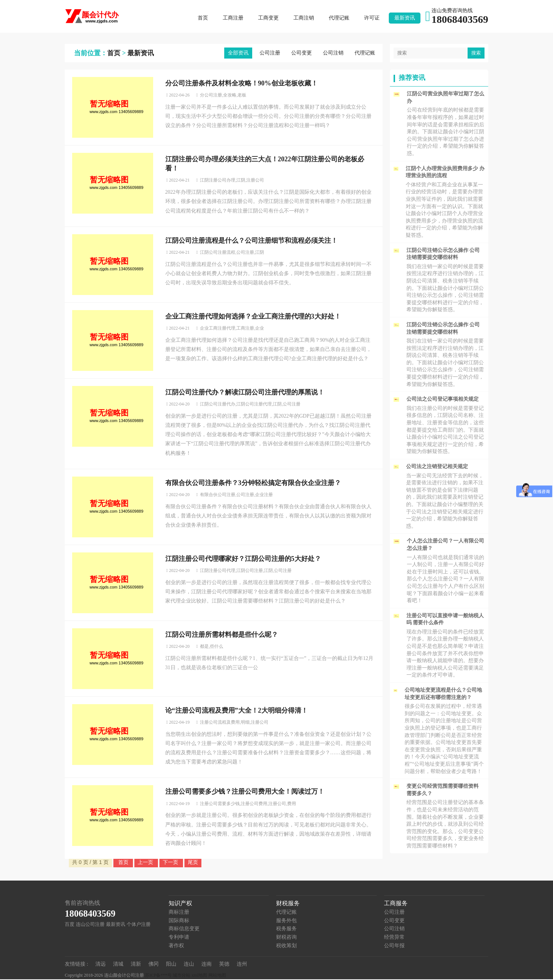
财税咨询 (286, 938)
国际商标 (179, 921)
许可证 (372, 18)
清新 (136, 965)
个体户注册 (139, 925)
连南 (207, 965)
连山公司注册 (90, 925)
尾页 (193, 863)
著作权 (176, 946)
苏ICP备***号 (158, 976)
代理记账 (339, 18)
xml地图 (199, 976)
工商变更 (268, 18)
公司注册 (270, 54)
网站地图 (217, 976)
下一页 (171, 863)
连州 (242, 965)
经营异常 (394, 938)
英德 (224, 965)
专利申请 (179, 938)
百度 (70, 925)
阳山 (171, 965)
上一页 (146, 863)
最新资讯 (405, 18)
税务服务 (286, 929)
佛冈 (154, 965)
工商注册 (233, 18)
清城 (118, 965)
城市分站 (182, 976)
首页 (203, 18)
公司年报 (394, 946)
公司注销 (333, 54)
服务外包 (286, 921)
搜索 (476, 54)
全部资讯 (238, 54)
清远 (101, 965)
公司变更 (302, 54)
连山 (189, 965)
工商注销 (304, 18)
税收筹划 (286, 946)
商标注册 (179, 913)
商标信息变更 (184, 929)
